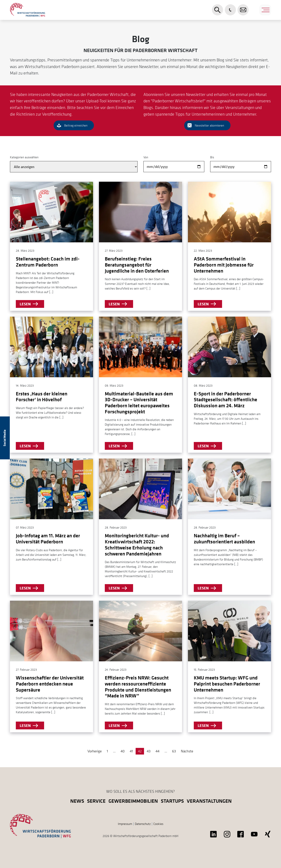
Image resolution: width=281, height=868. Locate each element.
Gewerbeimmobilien (133, 801)
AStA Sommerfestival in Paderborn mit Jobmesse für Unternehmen (224, 265)
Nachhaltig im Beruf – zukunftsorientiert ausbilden (224, 539)
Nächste (187, 751)
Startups (172, 801)
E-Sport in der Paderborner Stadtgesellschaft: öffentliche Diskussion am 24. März (225, 399)
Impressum (125, 824)
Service (96, 801)
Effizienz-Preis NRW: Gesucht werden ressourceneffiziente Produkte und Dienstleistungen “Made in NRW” (138, 687)
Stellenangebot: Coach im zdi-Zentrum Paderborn (48, 262)
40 (123, 751)
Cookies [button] (158, 824)
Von (146, 157)
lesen (25, 304)
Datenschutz (143, 824)
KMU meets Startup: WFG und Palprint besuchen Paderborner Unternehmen (227, 684)
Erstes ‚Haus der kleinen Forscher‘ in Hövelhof (42, 397)
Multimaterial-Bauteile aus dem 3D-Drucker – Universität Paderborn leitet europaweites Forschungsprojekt (139, 403)
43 (149, 751)
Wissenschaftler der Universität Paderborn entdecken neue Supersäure (50, 684)
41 (131, 751)
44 (157, 751)
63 (174, 751)
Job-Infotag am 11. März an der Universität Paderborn (48, 539)
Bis (212, 157)
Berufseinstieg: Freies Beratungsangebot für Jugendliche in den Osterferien (137, 265)
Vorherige (95, 751)
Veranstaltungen (209, 801)
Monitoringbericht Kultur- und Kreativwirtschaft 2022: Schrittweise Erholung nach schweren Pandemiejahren (137, 544)
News (77, 801)
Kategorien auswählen (24, 157)
